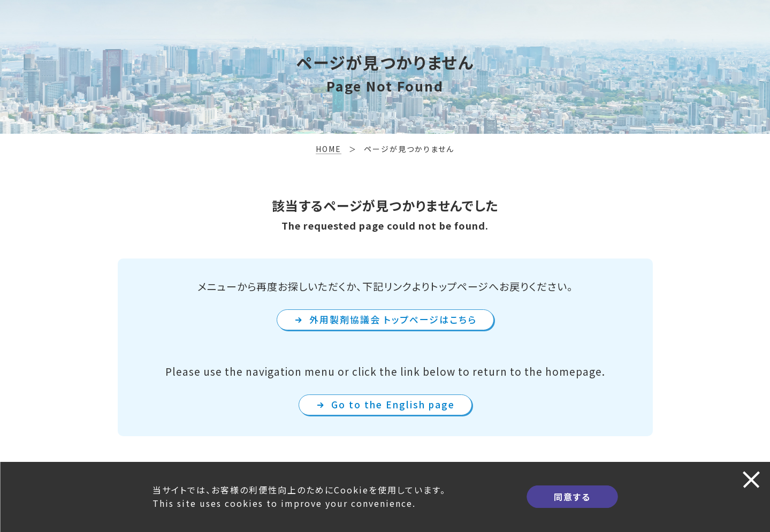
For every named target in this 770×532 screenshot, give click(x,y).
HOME (329, 149)
